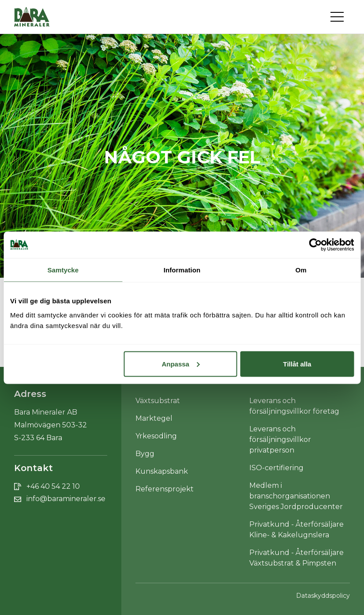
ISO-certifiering (276, 468)
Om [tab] (301, 270)
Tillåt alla (297, 364)
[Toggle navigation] (340, 17)
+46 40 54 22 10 (53, 486)
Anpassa (181, 364)
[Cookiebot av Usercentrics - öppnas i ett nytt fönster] (315, 245)
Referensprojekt (165, 489)
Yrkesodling (156, 436)
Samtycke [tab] (63, 270)
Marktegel (154, 418)
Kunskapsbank (162, 471)
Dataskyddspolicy (323, 596)
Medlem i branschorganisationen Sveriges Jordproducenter (296, 496)
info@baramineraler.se (66, 499)
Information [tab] (182, 270)
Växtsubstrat (158, 401)
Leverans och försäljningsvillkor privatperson (280, 440)
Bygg (145, 454)
